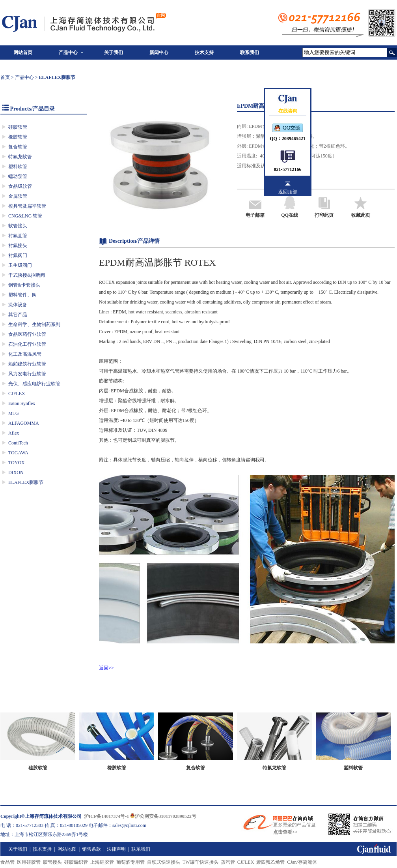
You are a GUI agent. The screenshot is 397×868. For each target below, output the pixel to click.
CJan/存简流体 (302, 862)
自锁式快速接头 (164, 862)
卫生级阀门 (20, 265)
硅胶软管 (18, 127)
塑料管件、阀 (22, 295)
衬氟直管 (18, 236)
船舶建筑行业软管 (27, 364)
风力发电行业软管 (27, 374)
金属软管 (18, 196)
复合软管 (18, 147)
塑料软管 (18, 167)
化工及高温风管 (25, 354)
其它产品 (18, 315)
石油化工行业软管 (27, 344)
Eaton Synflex (22, 403)
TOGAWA (18, 453)
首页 (5, 77)
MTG (14, 413)
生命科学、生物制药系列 (34, 324)
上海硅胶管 (102, 862)
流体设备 (18, 305)
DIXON (16, 472)
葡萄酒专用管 (130, 862)
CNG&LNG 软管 (25, 216)
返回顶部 (288, 192)
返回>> (106, 668)
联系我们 (250, 52)
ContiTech (18, 443)
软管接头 (18, 226)
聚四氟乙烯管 (270, 862)
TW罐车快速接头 (200, 862)
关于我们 (114, 52)
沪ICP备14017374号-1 (107, 816)
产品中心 (68, 52)
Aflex (14, 433)
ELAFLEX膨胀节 (26, 482)
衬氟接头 (18, 246)
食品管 (7, 862)
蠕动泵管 (18, 176)
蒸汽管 (228, 862)
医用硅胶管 (29, 862)
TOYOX (17, 463)
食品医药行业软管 (27, 334)
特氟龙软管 (20, 157)
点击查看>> (285, 832)
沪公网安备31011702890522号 (163, 816)
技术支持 (204, 52)
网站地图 (67, 849)
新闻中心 (159, 52)
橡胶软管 (18, 137)
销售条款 (91, 849)
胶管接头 (52, 862)
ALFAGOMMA (24, 423)
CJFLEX (17, 394)
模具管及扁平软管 (27, 206)
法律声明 (116, 849)
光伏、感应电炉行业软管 (34, 384)
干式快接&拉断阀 (27, 275)
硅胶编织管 (76, 862)
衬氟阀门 (18, 255)
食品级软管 (20, 186)
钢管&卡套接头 (24, 285)
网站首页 (23, 52)
